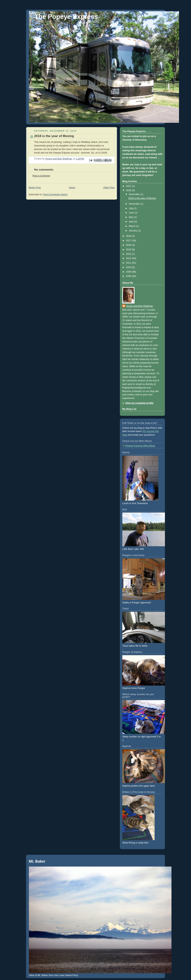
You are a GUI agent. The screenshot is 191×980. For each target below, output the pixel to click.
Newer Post (35, 188)
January (133, 231)
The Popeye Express (66, 17)
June (132, 213)
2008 (129, 276)
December (135, 194)
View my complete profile (139, 403)
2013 (129, 254)
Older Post (109, 188)
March (133, 226)
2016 (129, 245)
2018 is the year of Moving (142, 198)
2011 (129, 263)
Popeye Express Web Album (140, 446)
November (135, 204)
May (131, 217)
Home (72, 188)
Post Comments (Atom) (55, 195)
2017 (129, 241)
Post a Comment (41, 176)
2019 (129, 190)
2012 (129, 258)
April (132, 222)
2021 (129, 186)
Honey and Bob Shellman (139, 306)
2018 (129, 236)
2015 (129, 250)
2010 (129, 267)
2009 (129, 272)
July (131, 208)
